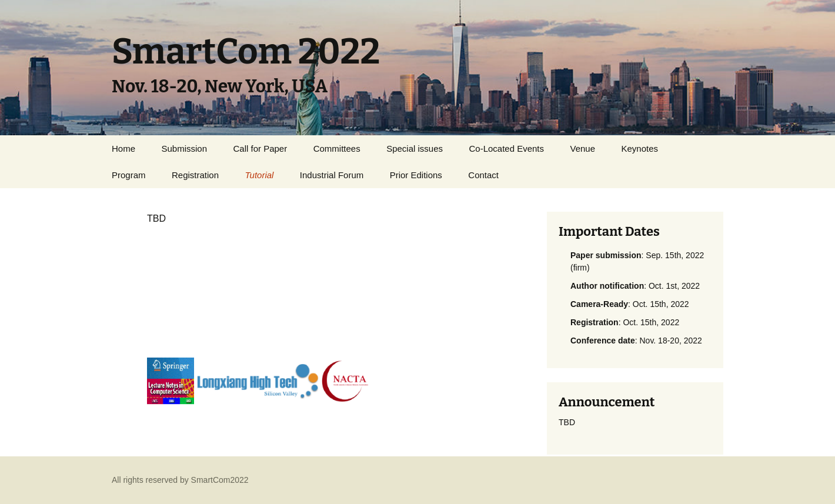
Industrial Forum (332, 175)
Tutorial (259, 175)
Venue (583, 148)
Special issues (415, 148)
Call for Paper (260, 148)
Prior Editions (416, 175)
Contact (483, 175)
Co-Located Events (506, 148)
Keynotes (640, 148)
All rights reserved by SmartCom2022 (180, 480)
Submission (184, 148)
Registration (195, 175)
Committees (337, 148)
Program (129, 175)
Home (123, 148)
